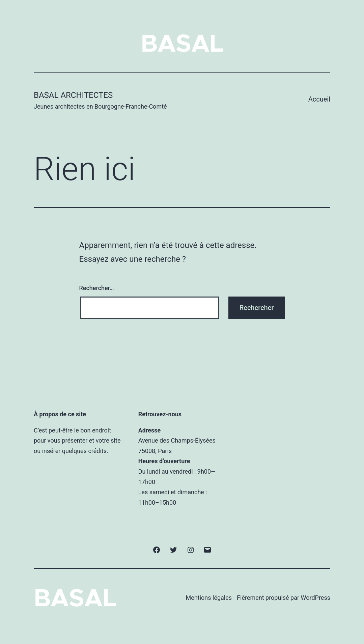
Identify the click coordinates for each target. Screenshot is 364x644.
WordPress (316, 598)
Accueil (319, 99)
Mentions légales (209, 598)
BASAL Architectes (73, 95)
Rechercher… (97, 288)
